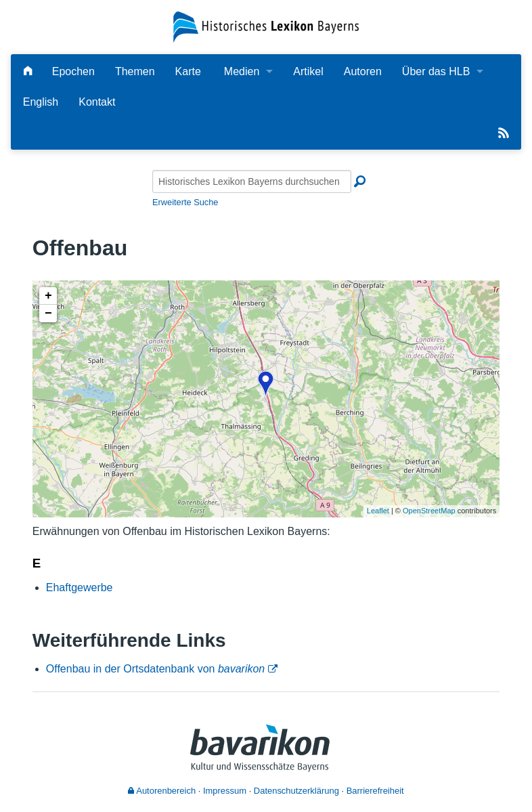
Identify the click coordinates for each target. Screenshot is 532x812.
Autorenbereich (162, 791)
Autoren (363, 71)
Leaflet (378, 511)
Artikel (308, 71)
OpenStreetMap (429, 511)
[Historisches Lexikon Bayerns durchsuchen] (252, 181)
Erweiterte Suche (185, 202)
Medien (242, 71)
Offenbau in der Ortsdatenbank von (155, 669)
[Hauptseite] (28, 71)
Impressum (225, 791)
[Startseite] (266, 26)
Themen (135, 71)
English (41, 102)
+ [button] (48, 296)
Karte (188, 71)
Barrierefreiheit (375, 791)
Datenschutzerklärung (296, 791)
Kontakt (97, 102)
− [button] (48, 314)
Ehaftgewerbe (80, 587)
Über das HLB (436, 71)
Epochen (73, 71)
